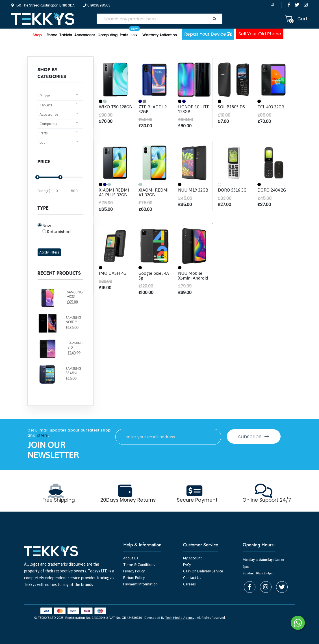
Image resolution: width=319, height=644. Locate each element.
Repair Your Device (208, 34)
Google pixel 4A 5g (155, 275)
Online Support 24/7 (267, 500)
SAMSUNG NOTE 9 (73, 320)
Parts (124, 35)
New (44, 226)
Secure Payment (197, 500)
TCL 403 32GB (272, 107)
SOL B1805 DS (232, 107)
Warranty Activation (160, 35)
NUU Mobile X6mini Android (194, 275)
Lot (42, 142)
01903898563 (97, 5)
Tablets (66, 35)
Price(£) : (45, 191)
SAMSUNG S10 (75, 345)
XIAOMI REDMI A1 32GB (154, 192)
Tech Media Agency (180, 618)
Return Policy (134, 578)
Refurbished (56, 232)
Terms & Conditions (139, 565)
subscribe (256, 436)
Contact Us (192, 578)
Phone (52, 35)
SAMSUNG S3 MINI (73, 371)
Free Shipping (59, 500)
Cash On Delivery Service (203, 571)
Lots (134, 33)
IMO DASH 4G (113, 273)
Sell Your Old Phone (260, 34)
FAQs (187, 565)
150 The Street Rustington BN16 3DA (43, 5)
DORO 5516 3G (233, 190)
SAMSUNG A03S (75, 294)
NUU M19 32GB (194, 190)
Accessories (85, 35)
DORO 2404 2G (272, 190)
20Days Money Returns (128, 500)
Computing (108, 35)
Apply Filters (49, 252)
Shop (37, 35)
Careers (189, 584)
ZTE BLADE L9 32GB (153, 109)
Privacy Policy (134, 571)
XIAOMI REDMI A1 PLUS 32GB (114, 192)
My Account (192, 558)
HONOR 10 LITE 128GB (194, 109)
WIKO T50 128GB (109, 109)
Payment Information (140, 584)
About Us (131, 558)
